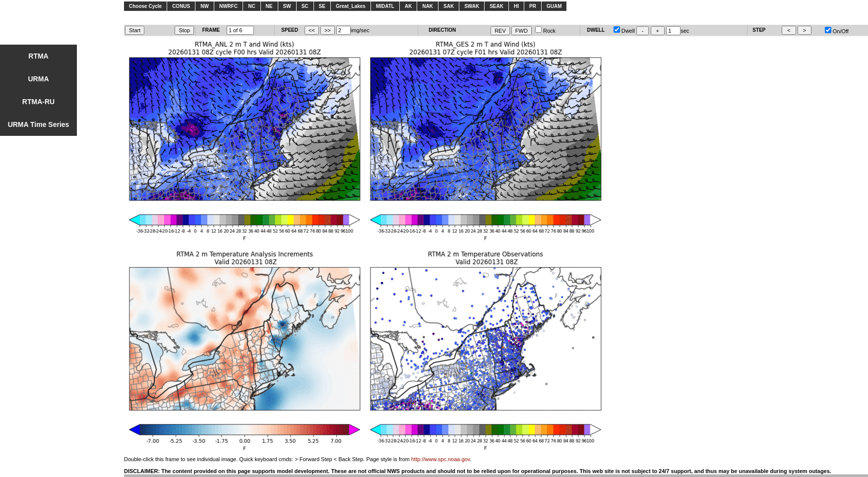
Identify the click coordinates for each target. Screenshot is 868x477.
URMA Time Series (39, 124)
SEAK (496, 6)
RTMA (38, 56)
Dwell (624, 31)
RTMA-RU (38, 102)
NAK (428, 6)
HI (516, 6)
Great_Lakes (351, 6)
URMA (39, 79)
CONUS (181, 6)
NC (251, 6)
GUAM (554, 6)
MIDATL (385, 6)
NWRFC (228, 6)
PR (533, 6)
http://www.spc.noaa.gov (440, 459)
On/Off (837, 31)
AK (408, 6)
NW (205, 6)
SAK (449, 6)
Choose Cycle (145, 6)
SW (287, 6)
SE (322, 6)
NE (269, 6)
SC (305, 6)
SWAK (472, 6)
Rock (545, 31)
